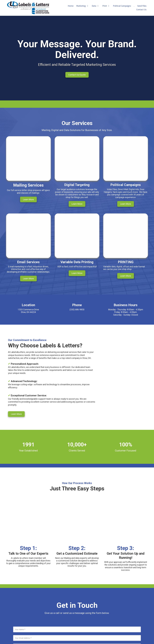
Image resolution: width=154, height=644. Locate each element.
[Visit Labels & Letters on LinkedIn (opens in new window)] (5, 619)
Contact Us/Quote (77, 75)
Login (77, 637)
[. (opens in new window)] (134, 6)
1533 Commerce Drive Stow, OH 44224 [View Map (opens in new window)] (100, 586)
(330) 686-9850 (97, 590)
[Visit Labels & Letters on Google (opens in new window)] (12, 619)
